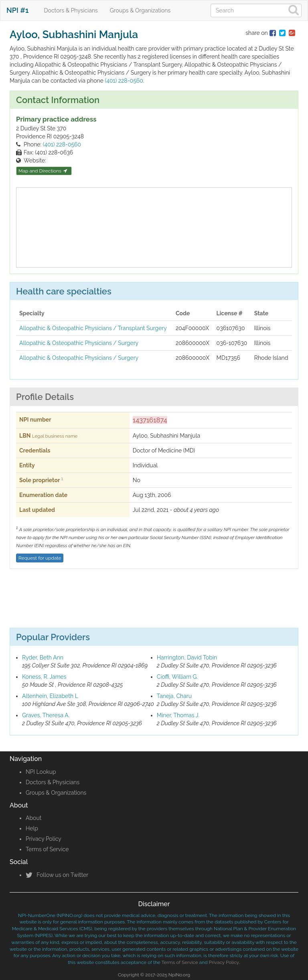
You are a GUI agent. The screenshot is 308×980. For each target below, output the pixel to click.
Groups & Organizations (140, 10)
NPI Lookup (41, 772)
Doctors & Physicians (71, 10)
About (33, 818)
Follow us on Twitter (57, 875)
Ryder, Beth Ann (43, 657)
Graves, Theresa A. (46, 715)
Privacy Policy (44, 839)
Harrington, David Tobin (187, 657)
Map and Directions (43, 171)
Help (32, 828)
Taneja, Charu (174, 696)
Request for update (40, 558)
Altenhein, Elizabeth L (50, 696)
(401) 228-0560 (124, 81)
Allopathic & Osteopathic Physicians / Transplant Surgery (93, 328)
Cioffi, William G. (177, 677)
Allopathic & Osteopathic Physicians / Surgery (79, 343)
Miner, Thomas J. (178, 715)
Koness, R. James (44, 677)
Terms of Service (47, 849)
